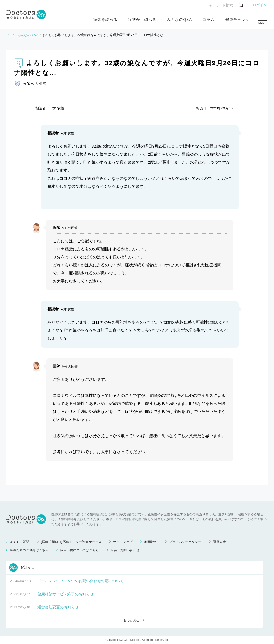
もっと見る (131, 620)
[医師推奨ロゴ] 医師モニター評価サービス (71, 542)
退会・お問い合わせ (125, 550)
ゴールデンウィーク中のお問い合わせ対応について (81, 581)
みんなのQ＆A (28, 35)
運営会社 (219, 542)
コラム (209, 20)
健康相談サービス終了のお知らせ (66, 594)
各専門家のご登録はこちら (29, 550)
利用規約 (151, 542)
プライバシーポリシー (185, 542)
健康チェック (237, 20)
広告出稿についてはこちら (79, 550)
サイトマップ (123, 542)
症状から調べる (142, 20)
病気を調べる (105, 20)
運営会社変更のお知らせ (58, 607)
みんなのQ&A (179, 20)
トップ (9, 35)
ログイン (260, 5)
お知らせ (22, 568)
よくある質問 (20, 542)
